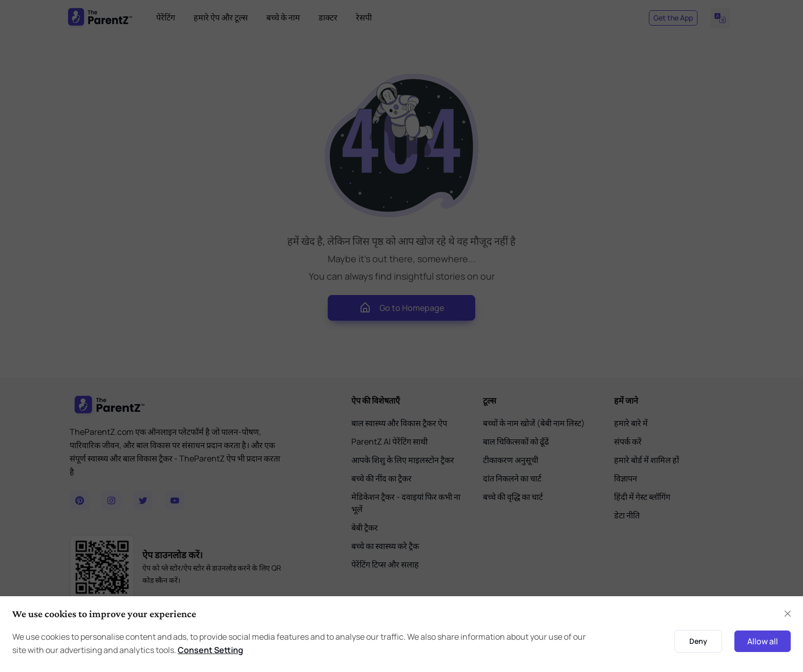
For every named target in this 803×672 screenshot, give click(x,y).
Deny (698, 641)
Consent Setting (210, 650)
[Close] (788, 614)
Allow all (763, 641)
